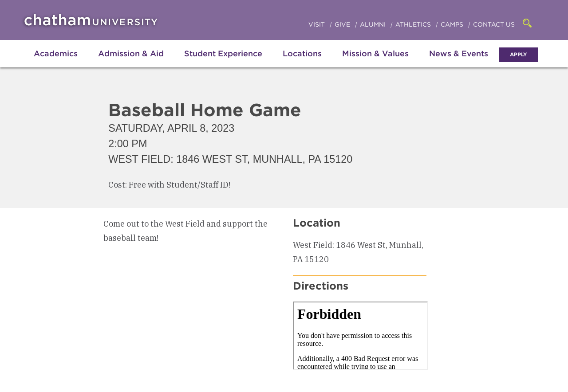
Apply (519, 54)
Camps (453, 24)
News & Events (459, 53)
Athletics (414, 24)
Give (343, 24)
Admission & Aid (131, 53)
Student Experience (223, 53)
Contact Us (494, 24)
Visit (318, 24)
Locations (302, 53)
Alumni (374, 24)
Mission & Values (375, 53)
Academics (56, 53)
